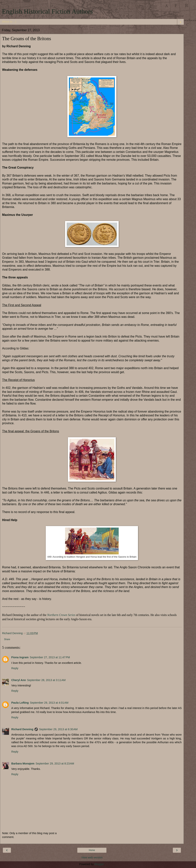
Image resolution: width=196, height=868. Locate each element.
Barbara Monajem (23, 764)
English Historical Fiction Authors (47, 11)
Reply (15, 668)
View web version (92, 857)
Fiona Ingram (20, 657)
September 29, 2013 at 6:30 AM (58, 729)
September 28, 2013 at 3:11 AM (46, 680)
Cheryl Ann (19, 680)
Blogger (99, 864)
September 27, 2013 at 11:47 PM (50, 657)
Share (7, 639)
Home (92, 850)
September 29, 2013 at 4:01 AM (49, 703)
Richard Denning (22, 729)
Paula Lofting (20, 703)
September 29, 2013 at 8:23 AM (55, 764)
